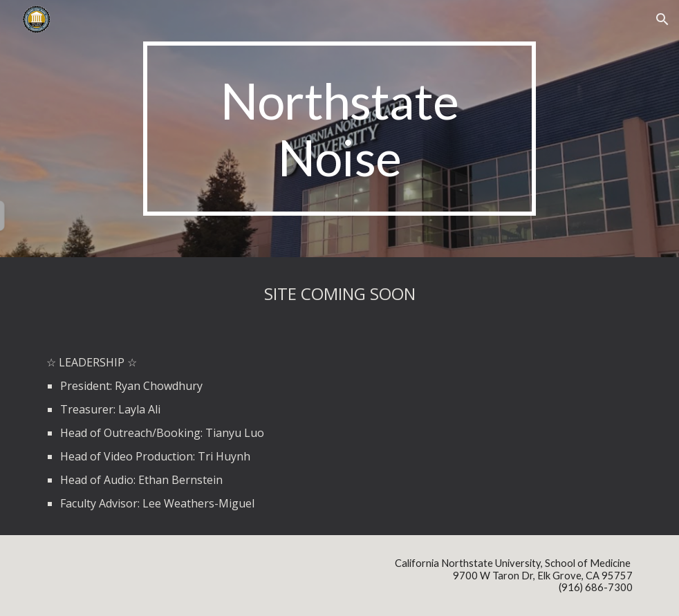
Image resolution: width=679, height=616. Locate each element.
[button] (662, 19)
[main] (340, 129)
